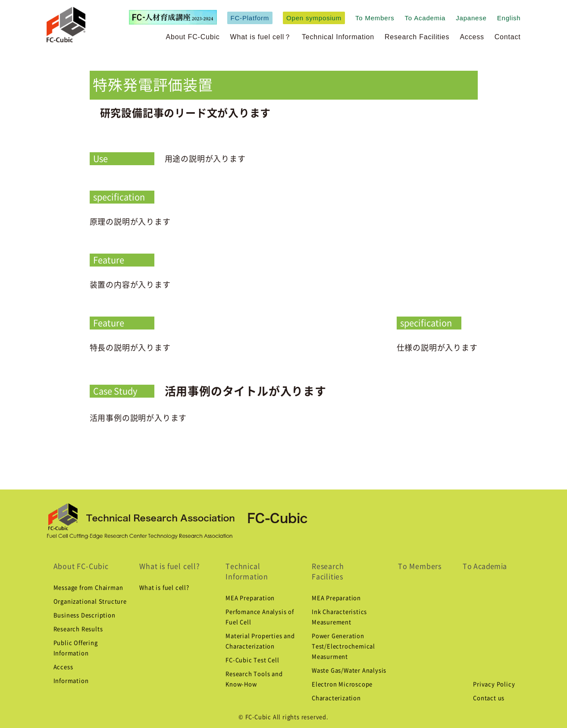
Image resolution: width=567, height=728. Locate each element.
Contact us (489, 698)
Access (472, 37)
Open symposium (314, 18)
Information (71, 681)
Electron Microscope (342, 684)
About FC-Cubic (193, 37)
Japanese (471, 18)
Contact (508, 37)
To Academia (425, 18)
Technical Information (338, 37)
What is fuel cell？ (261, 37)
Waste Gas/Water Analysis (349, 670)
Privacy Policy (494, 684)
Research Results (78, 629)
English (509, 18)
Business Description (85, 615)
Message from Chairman (88, 588)
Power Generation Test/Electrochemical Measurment (343, 646)
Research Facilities (417, 37)
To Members (375, 18)
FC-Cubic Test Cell (252, 660)
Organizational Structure (90, 601)
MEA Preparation (250, 598)
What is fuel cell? (169, 566)
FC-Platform (250, 18)
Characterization (336, 698)
